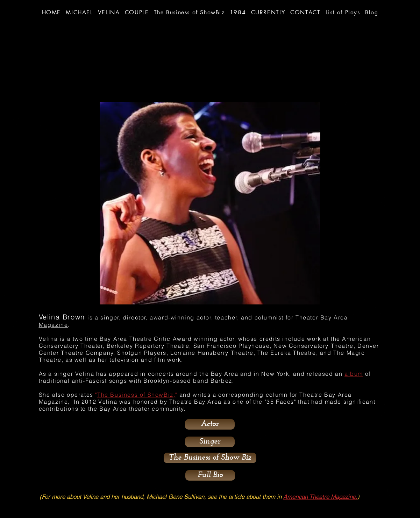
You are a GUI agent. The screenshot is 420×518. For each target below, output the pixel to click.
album (354, 374)
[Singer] (210, 442)
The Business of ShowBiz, (136, 395)
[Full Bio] (210, 475)
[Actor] (210, 424)
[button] (189, 12)
